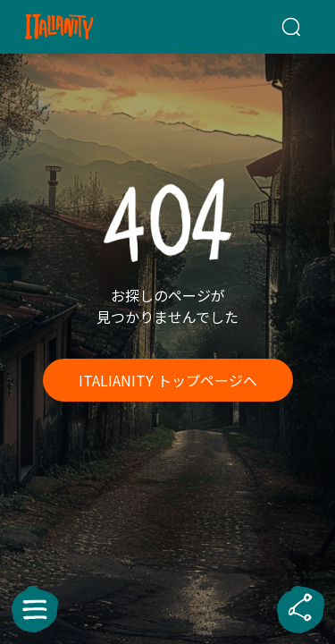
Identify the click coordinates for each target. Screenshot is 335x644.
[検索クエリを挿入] (290, 27)
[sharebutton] (300, 609)
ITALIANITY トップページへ (168, 380)
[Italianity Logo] (82, 27)
